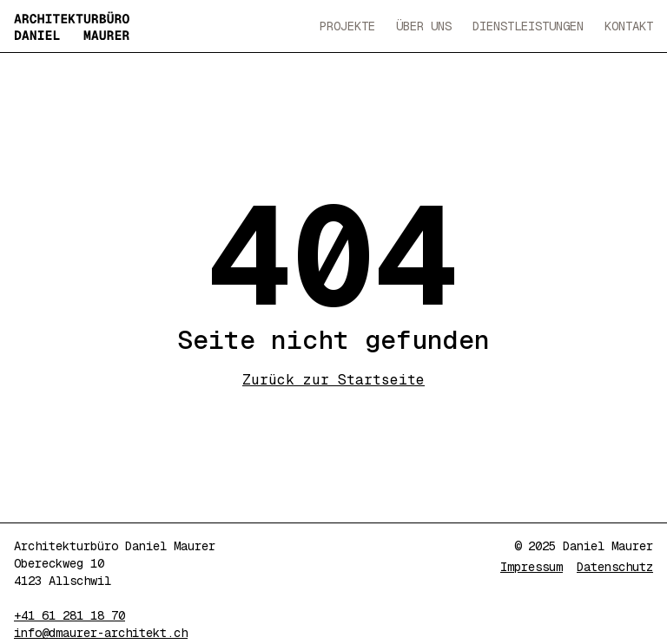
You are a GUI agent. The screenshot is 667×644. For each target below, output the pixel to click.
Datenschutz (615, 567)
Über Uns (424, 26)
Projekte (347, 26)
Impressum (532, 567)
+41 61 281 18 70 (69, 615)
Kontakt (629, 26)
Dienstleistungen (528, 26)
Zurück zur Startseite (333, 380)
